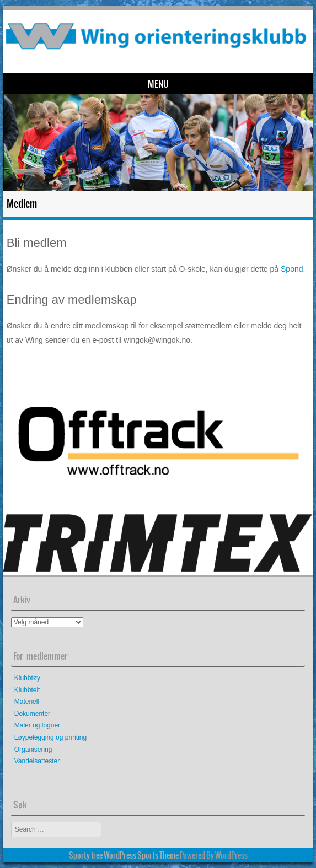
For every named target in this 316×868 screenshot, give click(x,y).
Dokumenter (32, 714)
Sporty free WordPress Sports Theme (124, 855)
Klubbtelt (27, 690)
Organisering (33, 750)
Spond (292, 269)
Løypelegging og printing (50, 737)
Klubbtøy (27, 678)
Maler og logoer (37, 725)
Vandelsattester (37, 761)
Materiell (27, 702)
